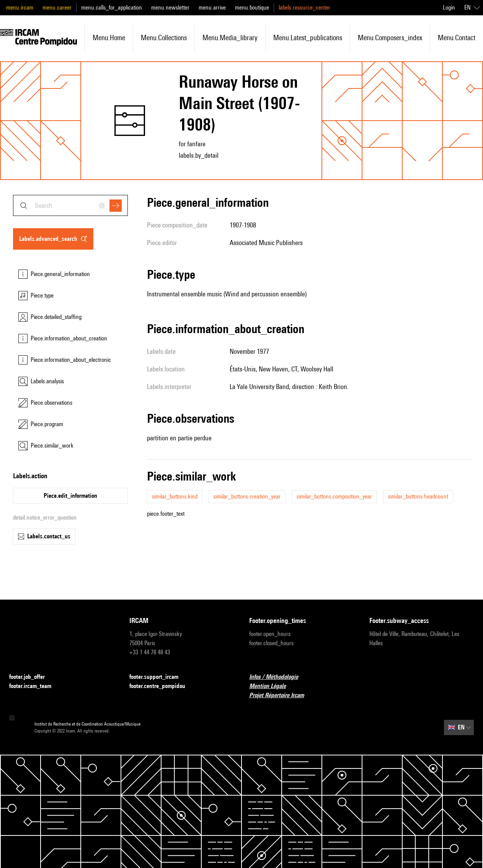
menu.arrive (212, 7)
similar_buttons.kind (175, 496)
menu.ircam (20, 7)
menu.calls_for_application (112, 7)
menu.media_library (230, 38)
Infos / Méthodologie (278, 677)
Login (449, 7)
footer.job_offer (32, 677)
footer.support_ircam (158, 677)
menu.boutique (252, 7)
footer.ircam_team (35, 686)
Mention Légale (272, 686)
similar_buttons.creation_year (247, 496)
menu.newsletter (170, 7)
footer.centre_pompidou (162, 686)
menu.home (109, 38)
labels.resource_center (304, 7)
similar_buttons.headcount (418, 496)
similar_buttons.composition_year (334, 496)
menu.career (57, 7)
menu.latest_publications (308, 38)
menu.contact (457, 38)
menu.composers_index (390, 38)
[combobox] (70, 205)
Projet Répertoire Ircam (281, 696)
